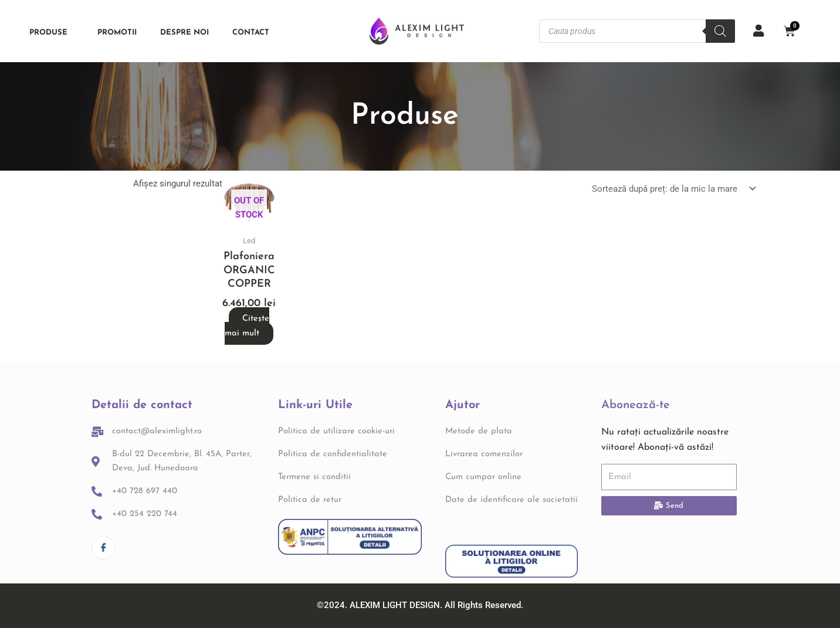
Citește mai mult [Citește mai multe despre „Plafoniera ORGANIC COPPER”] (247, 326)
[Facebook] (103, 534)
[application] (72, 33)
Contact (251, 33)
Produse (52, 33)
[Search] (720, 31)
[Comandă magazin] (672, 190)
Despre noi (184, 33)
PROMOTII (117, 33)
